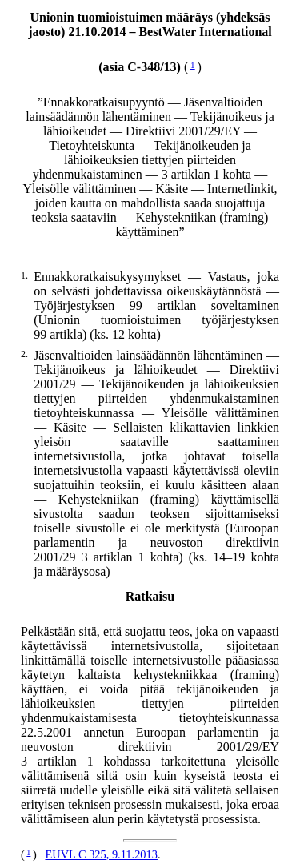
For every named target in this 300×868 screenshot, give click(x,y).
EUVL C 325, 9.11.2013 (102, 854)
